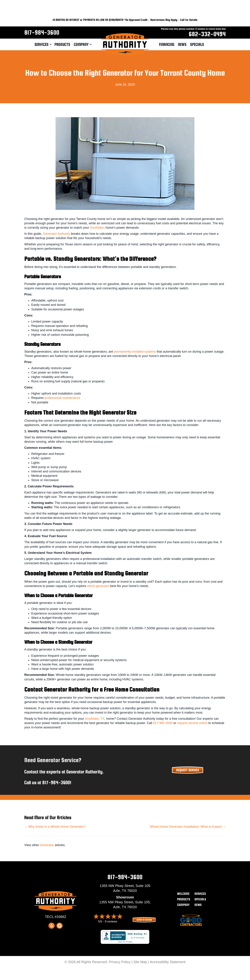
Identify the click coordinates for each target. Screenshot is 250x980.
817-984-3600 (42, 32)
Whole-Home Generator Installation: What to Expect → (188, 827)
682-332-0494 (207, 34)
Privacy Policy (120, 962)
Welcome (183, 894)
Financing (167, 44)
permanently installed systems (135, 352)
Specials (197, 44)
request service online (192, 723)
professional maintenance (62, 398)
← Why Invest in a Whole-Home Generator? (55, 827)
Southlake (97, 228)
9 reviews (111, 921)
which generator (98, 586)
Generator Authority (56, 234)
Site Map (140, 962)
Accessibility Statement (168, 962)
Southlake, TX (95, 719)
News (182, 44)
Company (81, 44)
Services (41, 44)
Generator (47, 845)
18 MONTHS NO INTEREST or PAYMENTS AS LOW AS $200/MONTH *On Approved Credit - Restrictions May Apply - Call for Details (125, 20)
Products (62, 44)
